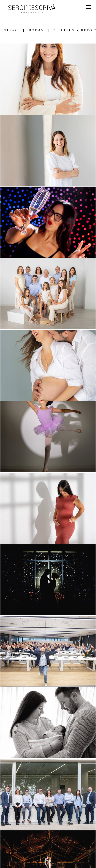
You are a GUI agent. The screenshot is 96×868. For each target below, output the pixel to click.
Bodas (36, 30)
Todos (12, 30)
